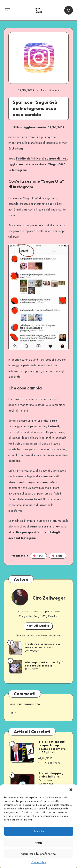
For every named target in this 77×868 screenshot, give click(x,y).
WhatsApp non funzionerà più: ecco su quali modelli (44, 664)
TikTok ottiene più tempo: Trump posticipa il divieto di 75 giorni (52, 747)
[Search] (69, 10)
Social (58, 556)
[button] (71, 790)
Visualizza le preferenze (38, 854)
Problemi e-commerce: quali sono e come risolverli (44, 646)
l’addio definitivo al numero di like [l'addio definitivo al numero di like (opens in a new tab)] (42, 158)
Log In (12, 712)
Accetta (38, 831)
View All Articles (38, 626)
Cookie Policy (38, 862)
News (38, 556)
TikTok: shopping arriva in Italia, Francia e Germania (51, 778)
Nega (39, 843)
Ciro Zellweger (49, 598)
